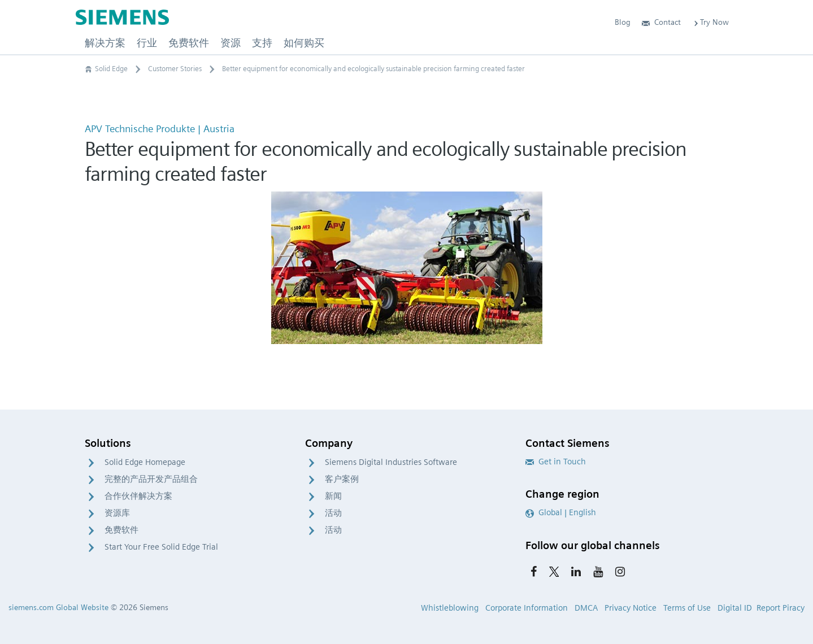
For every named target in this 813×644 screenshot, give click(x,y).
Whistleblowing (450, 608)
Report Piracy (781, 608)
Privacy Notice (631, 608)
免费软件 (121, 530)
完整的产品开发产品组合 (151, 479)
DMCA (586, 608)
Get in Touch (556, 462)
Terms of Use (687, 608)
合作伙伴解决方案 (138, 496)
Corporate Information (527, 608)
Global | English (561, 512)
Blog (623, 22)
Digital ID (735, 608)
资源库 (117, 513)
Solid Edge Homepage (145, 462)
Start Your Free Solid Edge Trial (161, 547)
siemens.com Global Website (58, 607)
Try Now (710, 22)
